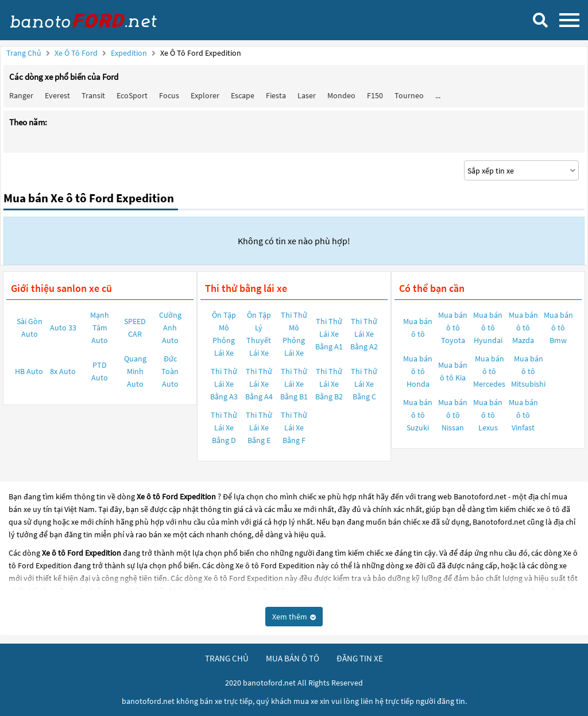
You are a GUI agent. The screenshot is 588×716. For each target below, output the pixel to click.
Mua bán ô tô (418, 328)
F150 (375, 95)
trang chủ (227, 658)
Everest (57, 95)
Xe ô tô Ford (76, 53)
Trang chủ (24, 53)
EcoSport (132, 95)
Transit (93, 95)
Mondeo (341, 95)
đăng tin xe (360, 658)
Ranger (21, 95)
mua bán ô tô (293, 658)
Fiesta (276, 95)
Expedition (130, 53)
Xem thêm (294, 617)
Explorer (205, 95)
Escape (243, 95)
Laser (307, 95)
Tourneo (409, 95)
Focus (169, 95)
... (438, 95)
